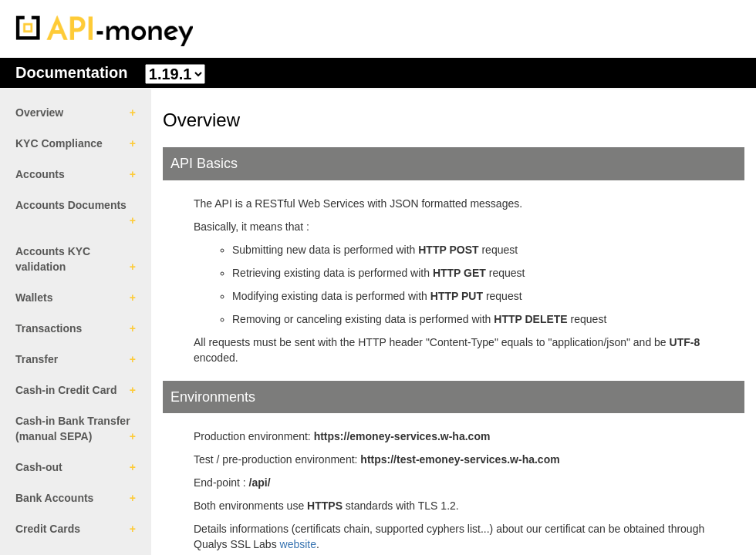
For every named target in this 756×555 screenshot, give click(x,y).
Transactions (49, 328)
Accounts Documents (71, 205)
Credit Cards (48, 529)
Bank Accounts (54, 498)
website (298, 544)
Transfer (37, 359)
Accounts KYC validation (53, 259)
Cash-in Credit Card (66, 390)
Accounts (40, 174)
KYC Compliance (59, 143)
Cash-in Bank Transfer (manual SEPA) (73, 429)
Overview (39, 113)
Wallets (34, 298)
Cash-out (39, 467)
